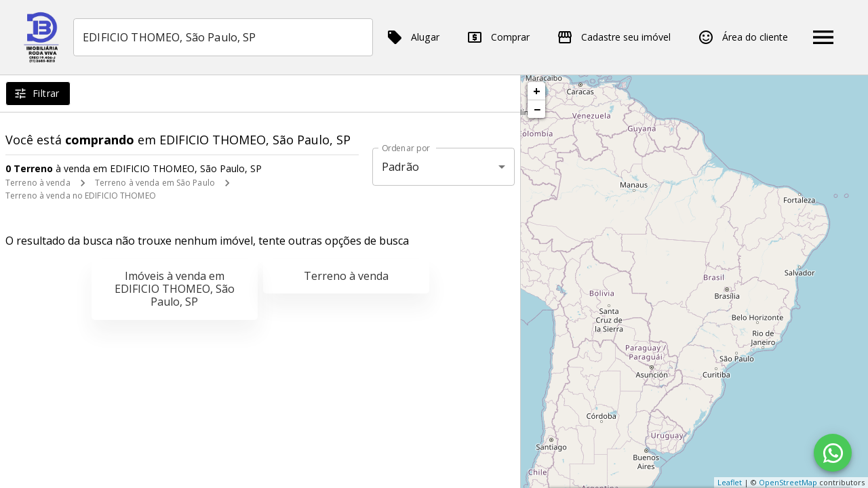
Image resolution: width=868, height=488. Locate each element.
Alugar (413, 37)
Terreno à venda (38, 183)
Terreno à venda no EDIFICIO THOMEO (81, 196)
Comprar (498, 37)
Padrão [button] (400, 167)
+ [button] (537, 91)
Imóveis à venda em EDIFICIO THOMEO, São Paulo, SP (175, 289)
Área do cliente (743, 37)
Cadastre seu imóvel (614, 37)
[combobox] (223, 37)
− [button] (537, 109)
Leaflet (730, 482)
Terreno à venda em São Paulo (155, 183)
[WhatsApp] (833, 453)
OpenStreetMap (788, 482)
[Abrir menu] (823, 37)
